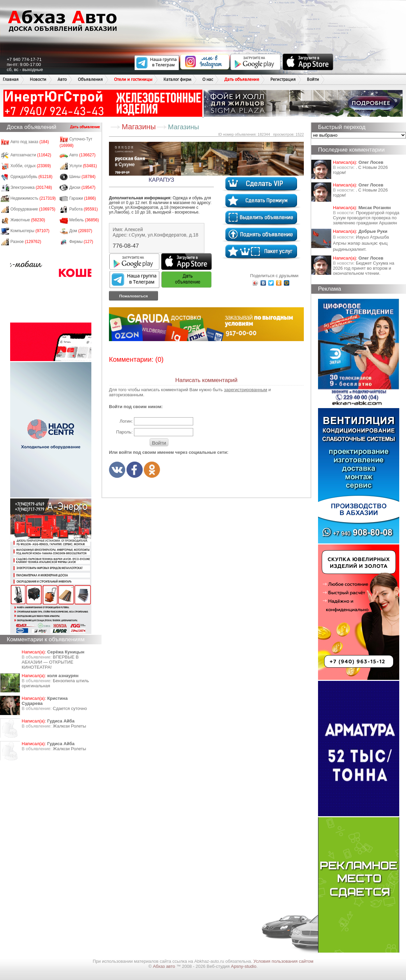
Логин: (126, 421)
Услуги (83, 166)
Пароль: (124, 432)
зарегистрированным (246, 390)
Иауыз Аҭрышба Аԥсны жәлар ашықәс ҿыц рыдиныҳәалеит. (361, 243)
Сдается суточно (70, 708)
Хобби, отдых (31, 166)
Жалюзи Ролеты (69, 726)
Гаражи (83, 198)
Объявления (90, 79)
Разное (26, 242)
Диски (83, 187)
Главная (11, 79)
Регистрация (283, 79)
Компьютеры (30, 231)
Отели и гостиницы (133, 79)
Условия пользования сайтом (283, 961)
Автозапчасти (31, 155)
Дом (81, 231)
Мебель (84, 220)
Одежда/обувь (31, 177)
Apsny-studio (243, 966)
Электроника (31, 187)
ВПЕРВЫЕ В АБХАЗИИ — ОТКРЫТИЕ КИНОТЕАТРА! (50, 662)
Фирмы (81, 242)
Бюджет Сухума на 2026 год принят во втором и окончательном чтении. (364, 268)
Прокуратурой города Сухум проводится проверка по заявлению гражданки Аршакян (366, 218)
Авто (62, 79)
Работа (84, 209)
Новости (38, 79)
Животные (28, 220)
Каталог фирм (177, 79)
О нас (208, 79)
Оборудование (33, 209)
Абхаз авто (165, 966)
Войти (313, 79)
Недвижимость (33, 198)
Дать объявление (242, 79)
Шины (83, 177)
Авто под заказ (30, 142)
